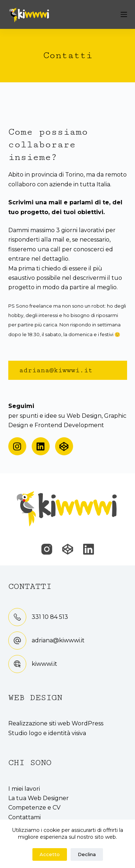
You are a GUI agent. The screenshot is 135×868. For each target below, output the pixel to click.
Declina (87, 854)
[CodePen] (68, 549)
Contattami (24, 817)
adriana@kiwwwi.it (58, 640)
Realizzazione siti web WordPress (56, 723)
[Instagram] (47, 549)
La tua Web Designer (39, 798)
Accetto (50, 854)
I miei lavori (24, 789)
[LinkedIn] (89, 549)
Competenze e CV (34, 808)
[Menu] (124, 14)
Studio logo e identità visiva (47, 733)
